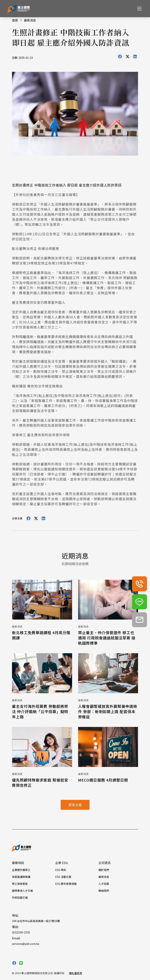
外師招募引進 (20, 898)
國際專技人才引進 (22, 891)
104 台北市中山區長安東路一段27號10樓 (36, 921)
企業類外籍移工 (21, 870)
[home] (19, 9)
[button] (139, 9)
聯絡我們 (104, 891)
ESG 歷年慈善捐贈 (66, 884)
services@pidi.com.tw (26, 944)
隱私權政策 (75, 973)
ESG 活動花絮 (63, 877)
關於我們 (104, 870)
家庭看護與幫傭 (21, 877)
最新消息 (104, 877)
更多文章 (75, 805)
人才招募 (104, 884)
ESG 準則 (61, 870)
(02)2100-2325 (21, 932)
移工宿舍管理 (20, 884)
